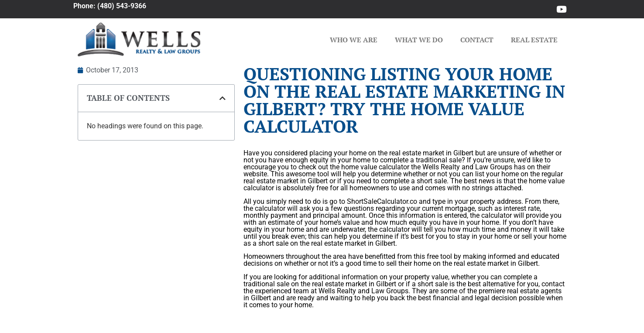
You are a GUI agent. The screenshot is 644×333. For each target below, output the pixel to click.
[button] (223, 98)
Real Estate (534, 40)
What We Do (419, 40)
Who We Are (354, 40)
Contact (477, 40)
